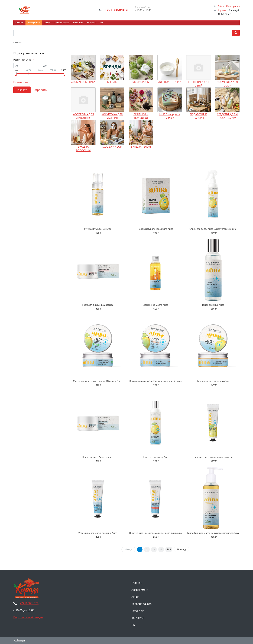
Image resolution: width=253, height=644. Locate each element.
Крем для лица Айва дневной (98, 305)
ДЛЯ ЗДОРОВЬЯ (141, 82)
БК (102, 23)
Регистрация (233, 6)
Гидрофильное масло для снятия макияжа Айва (213, 533)
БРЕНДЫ (112, 82)
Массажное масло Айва (155, 305)
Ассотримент (34, 23)
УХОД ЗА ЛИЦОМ (112, 147)
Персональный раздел (28, 617)
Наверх (19, 640)
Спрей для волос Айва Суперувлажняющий (213, 229)
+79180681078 (117, 10)
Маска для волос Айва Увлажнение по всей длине (156, 381)
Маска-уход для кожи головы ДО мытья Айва (98, 381)
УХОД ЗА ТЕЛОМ (141, 147)
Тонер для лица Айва (213, 305)
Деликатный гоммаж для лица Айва (213, 457)
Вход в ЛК (78, 23)
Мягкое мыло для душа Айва (213, 381)
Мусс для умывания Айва (98, 229)
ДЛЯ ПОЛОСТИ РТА (170, 82)
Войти (221, 6)
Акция (47, 23)
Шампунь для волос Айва (155, 457)
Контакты (92, 23)
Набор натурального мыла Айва (155, 229)
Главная (19, 23)
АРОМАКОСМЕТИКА (83, 82)
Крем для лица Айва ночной (98, 457)
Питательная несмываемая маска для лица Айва (155, 533)
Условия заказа (62, 23)
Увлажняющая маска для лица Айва (98, 533)
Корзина (222, 10)
